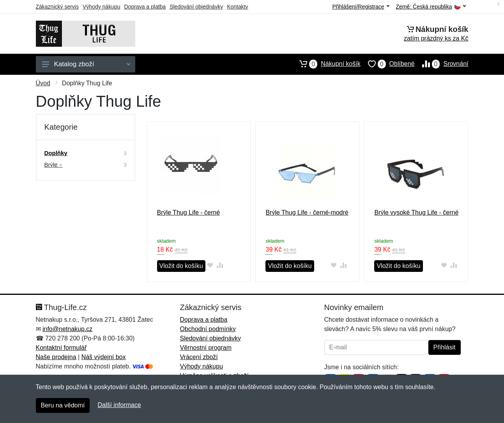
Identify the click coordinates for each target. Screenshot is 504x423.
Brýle (54, 165)
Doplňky (56, 153)
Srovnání (442, 64)
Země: (431, 7)
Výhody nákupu (102, 7)
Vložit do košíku (181, 266)
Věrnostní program (206, 348)
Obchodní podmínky (208, 329)
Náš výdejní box (104, 357)
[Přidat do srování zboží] (220, 265)
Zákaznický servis (57, 7)
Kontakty (237, 7)
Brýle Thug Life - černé (189, 212)
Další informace (119, 405)
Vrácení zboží (199, 357)
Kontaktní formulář (61, 348)
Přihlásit (445, 347)
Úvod (43, 83)
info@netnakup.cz (67, 329)
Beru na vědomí (63, 405)
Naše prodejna (56, 357)
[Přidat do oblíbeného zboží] (210, 265)
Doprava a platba (145, 7)
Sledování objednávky (196, 7)
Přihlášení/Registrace (361, 7)
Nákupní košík (326, 64)
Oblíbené (388, 64)
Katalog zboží (86, 64)
